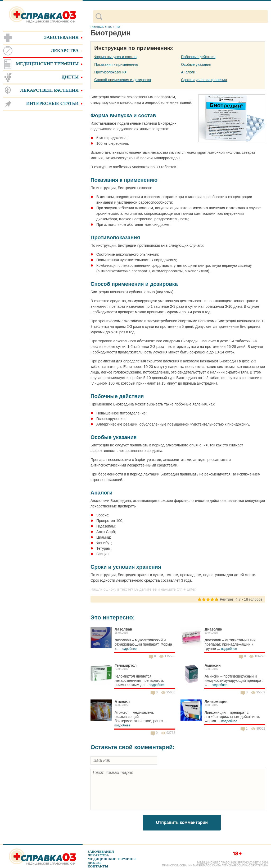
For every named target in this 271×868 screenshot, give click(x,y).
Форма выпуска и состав (115, 57)
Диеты (94, 863)
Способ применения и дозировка (123, 80)
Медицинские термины (112, 859)
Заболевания (101, 851)
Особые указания (196, 64)
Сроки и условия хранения (204, 80)
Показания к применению (116, 64)
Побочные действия (198, 57)
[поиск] (185, 17)
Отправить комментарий (182, 822)
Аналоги (188, 72)
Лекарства (98, 855)
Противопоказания (110, 72)
